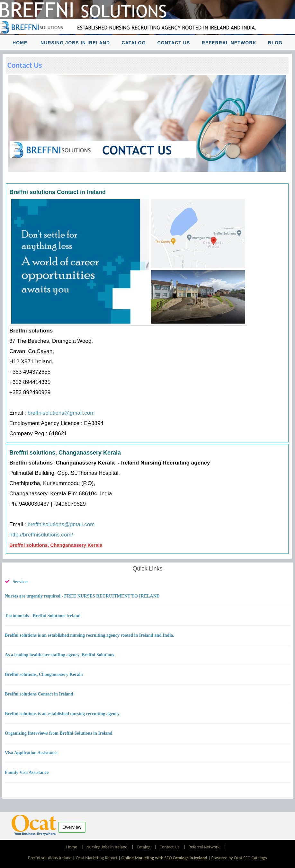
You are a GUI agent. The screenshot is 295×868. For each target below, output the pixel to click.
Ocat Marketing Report (97, 858)
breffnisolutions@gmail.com (61, 413)
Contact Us (174, 43)
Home (20, 43)
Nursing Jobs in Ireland (75, 43)
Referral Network (229, 43)
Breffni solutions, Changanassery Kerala (56, 545)
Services (20, 582)
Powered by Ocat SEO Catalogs (239, 858)
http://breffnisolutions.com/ (41, 535)
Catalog (134, 43)
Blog (275, 43)
